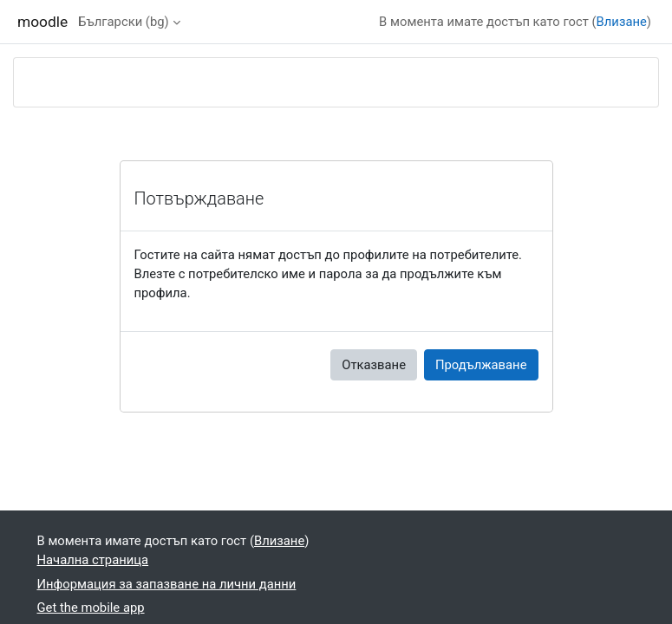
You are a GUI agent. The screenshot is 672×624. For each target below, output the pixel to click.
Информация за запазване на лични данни (167, 584)
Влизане (622, 22)
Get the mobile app (91, 608)
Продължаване (481, 365)
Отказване (374, 365)
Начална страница (93, 560)
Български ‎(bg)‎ (123, 22)
